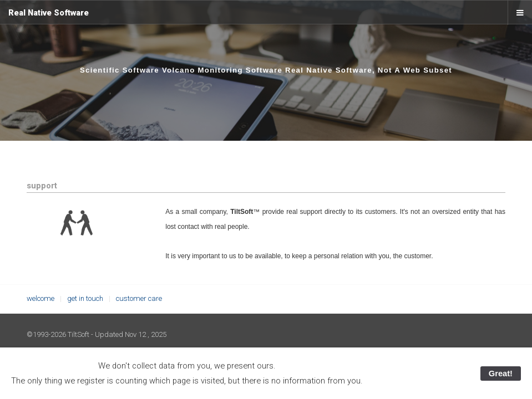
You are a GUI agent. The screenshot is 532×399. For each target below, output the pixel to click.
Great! (501, 374)
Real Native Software (49, 13)
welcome (40, 298)
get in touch (85, 298)
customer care (139, 298)
